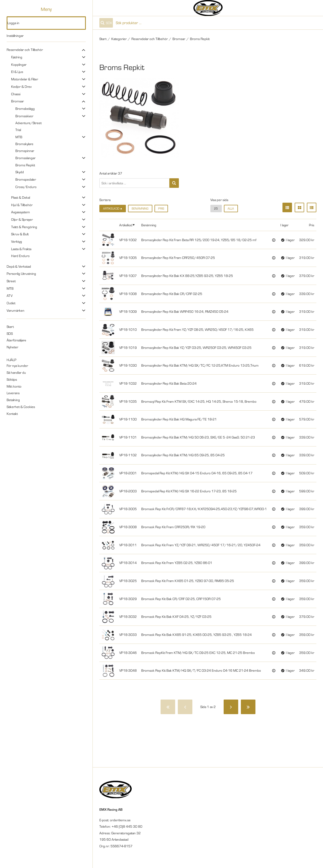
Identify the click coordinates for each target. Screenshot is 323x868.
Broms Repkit (25, 165)
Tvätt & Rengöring (24, 227)
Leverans (13, 393)
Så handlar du (16, 372)
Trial (18, 130)
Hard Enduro (20, 256)
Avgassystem (21, 212)
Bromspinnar (25, 151)
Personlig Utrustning (21, 274)
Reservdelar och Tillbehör (25, 50)
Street (11, 281)
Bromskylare (24, 144)
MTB (19, 137)
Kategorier (119, 39)
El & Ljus (17, 72)
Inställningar (15, 36)
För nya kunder (17, 366)
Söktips (12, 379)
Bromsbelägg (25, 108)
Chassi (16, 94)
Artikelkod (126, 225)
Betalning (13, 400)
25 (216, 209)
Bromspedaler (26, 179)
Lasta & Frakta (21, 249)
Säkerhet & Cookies (21, 407)
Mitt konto (14, 386)
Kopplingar (19, 64)
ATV (10, 296)
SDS (10, 333)
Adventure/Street (28, 123)
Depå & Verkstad (19, 266)
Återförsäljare (16, 340)
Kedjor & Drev (21, 86)
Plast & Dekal (21, 197)
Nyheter (12, 347)
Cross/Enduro (26, 187)
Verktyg (17, 241)
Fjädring (17, 57)
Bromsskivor (24, 116)
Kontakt (12, 414)
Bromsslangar (25, 158)
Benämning (140, 209)
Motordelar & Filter (25, 79)
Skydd (20, 172)
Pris (161, 209)
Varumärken (16, 310)
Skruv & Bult (20, 234)
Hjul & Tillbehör (22, 205)
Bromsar (17, 101)
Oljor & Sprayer (22, 219)
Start (10, 327)
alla (231, 209)
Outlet (11, 303)
